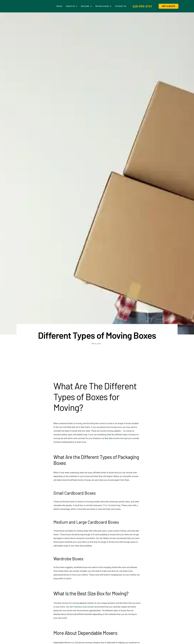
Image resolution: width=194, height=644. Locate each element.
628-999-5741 (141, 6)
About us (72, 6)
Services (86, 6)
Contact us (121, 6)
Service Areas (103, 6)
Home (59, 6)
